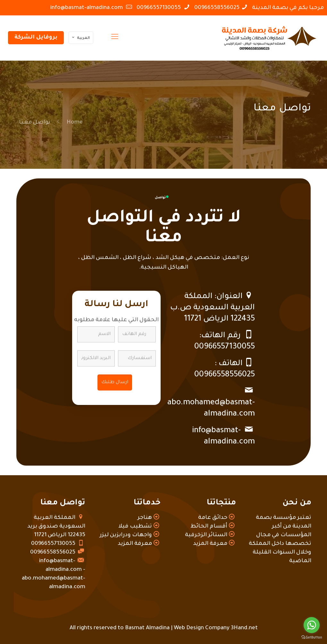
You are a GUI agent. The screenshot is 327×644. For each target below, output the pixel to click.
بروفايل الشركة (36, 38)
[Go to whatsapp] (312, 625)
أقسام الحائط (209, 527)
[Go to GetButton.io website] (312, 637)
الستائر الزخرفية (206, 535)
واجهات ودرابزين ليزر (126, 535)
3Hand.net (244, 628)
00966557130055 (159, 8)
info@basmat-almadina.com (87, 8)
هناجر (145, 518)
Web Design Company (202, 628)
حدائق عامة (213, 518)
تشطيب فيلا (135, 527)
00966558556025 (217, 8)
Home (75, 123)
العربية (80, 38)
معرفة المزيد (210, 544)
